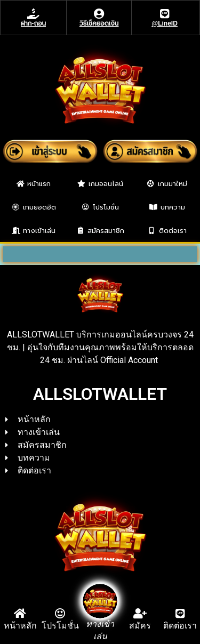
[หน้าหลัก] (20, 614)
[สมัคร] (140, 614)
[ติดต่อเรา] (180, 614)
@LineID (165, 23)
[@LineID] (165, 14)
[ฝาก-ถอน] (34, 14)
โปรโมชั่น (60, 626)
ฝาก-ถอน (33, 23)
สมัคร (140, 626)
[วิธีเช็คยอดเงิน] (99, 14)
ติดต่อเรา (180, 626)
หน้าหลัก (20, 626)
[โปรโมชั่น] (60, 614)
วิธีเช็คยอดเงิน (99, 23)
